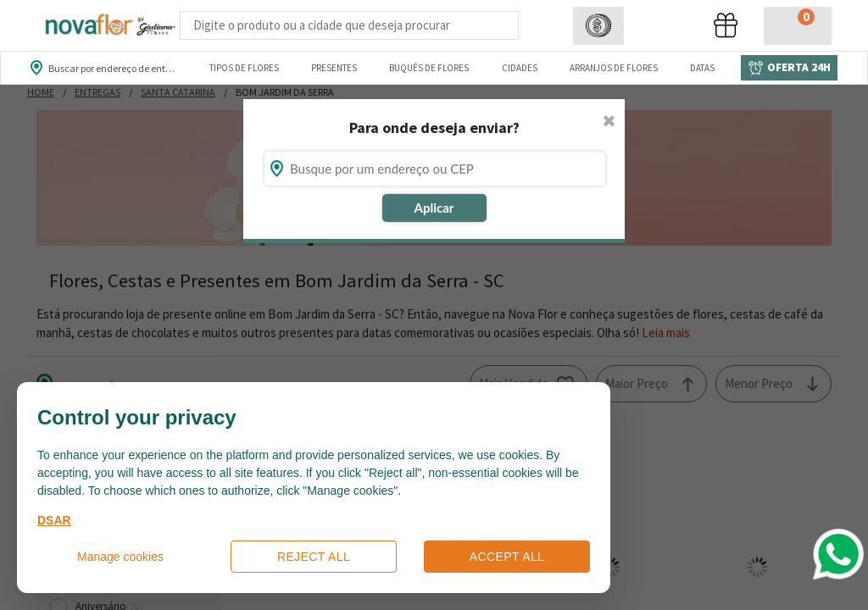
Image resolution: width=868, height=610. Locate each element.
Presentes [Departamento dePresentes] (334, 68)
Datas (702, 68)
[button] (598, 26)
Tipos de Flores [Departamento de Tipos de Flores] (244, 68)
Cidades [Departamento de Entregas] (520, 68)
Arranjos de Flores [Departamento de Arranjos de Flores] (614, 68)
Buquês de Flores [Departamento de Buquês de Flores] (429, 68)
